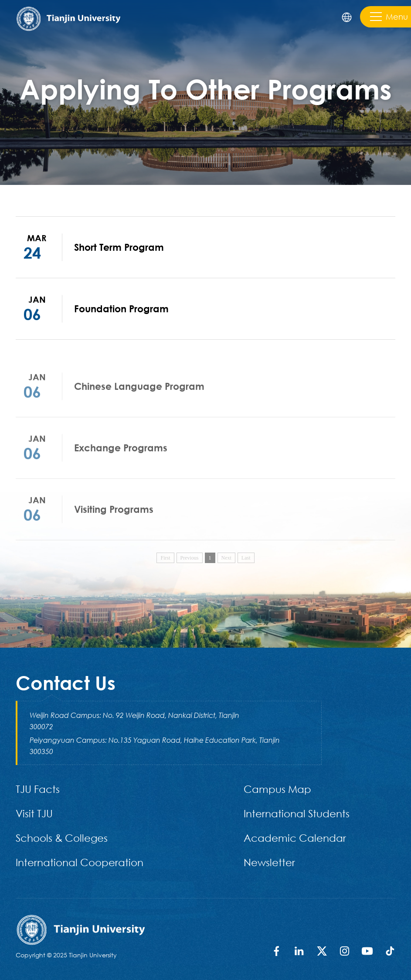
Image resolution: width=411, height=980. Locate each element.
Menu (389, 17)
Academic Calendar (295, 838)
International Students (297, 813)
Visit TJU (34, 813)
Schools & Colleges (62, 838)
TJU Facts (38, 789)
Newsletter (269, 862)
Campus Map (277, 789)
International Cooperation (80, 862)
